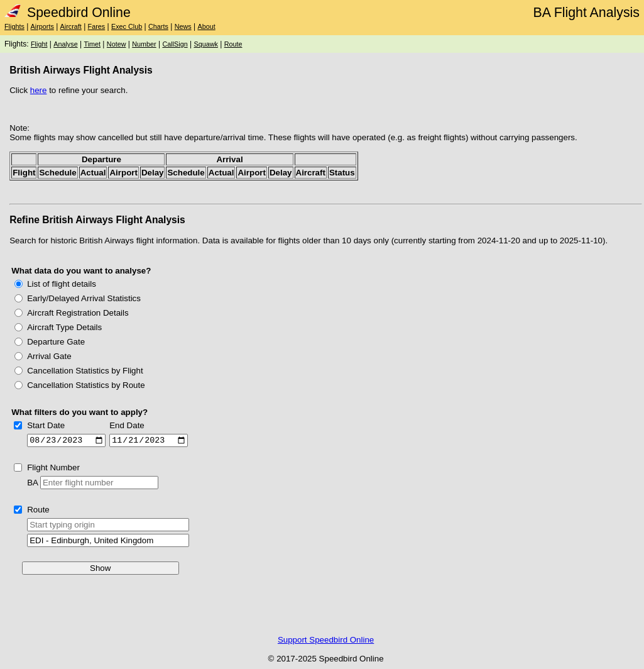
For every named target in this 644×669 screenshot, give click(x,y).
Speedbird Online (68, 13)
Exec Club (127, 26)
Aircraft (71, 26)
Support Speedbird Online (326, 642)
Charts (158, 26)
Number (144, 44)
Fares (97, 26)
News (183, 26)
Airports (42, 26)
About (206, 26)
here (39, 90)
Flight (39, 44)
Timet (92, 44)
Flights (14, 26)
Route (233, 44)
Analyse (65, 44)
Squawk (205, 44)
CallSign (175, 44)
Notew (117, 44)
